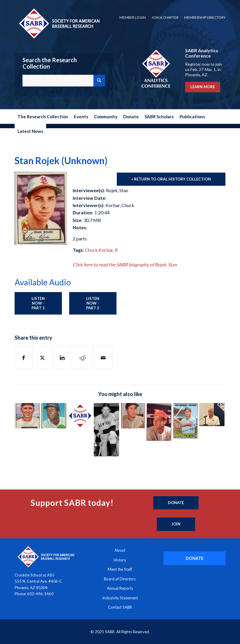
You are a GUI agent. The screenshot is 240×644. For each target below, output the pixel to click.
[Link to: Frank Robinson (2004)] (54, 416)
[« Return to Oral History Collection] (171, 179)
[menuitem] (133, 18)
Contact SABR (120, 607)
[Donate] (176, 503)
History (120, 560)
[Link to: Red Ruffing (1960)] (106, 430)
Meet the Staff (120, 569)
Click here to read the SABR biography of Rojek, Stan (125, 264)
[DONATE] (194, 558)
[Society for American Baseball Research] (59, 23)
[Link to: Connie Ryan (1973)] (159, 422)
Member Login (133, 17)
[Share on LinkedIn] (62, 358)
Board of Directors (120, 579)
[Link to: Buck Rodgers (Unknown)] (186, 421)
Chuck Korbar (99, 250)
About (120, 550)
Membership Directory (205, 17)
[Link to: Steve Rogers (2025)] (212, 415)
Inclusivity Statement (120, 598)
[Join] (176, 524)
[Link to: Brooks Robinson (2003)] (133, 416)
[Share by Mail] (103, 358)
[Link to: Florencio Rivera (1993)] (80, 416)
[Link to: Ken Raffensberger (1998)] (27, 416)
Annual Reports (120, 588)
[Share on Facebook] (24, 358)
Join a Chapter (165, 17)
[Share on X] (42, 358)
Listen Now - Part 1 (38, 303)
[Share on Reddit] (83, 358)
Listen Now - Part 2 (93, 303)
